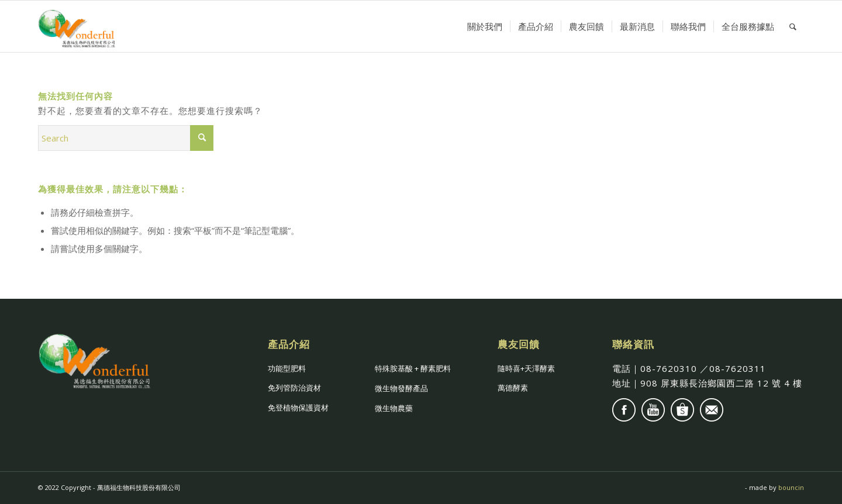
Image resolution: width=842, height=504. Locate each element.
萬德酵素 (513, 388)
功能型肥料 (287, 368)
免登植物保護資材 (298, 408)
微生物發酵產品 (401, 388)
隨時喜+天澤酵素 (526, 368)
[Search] (793, 26)
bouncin (791, 487)
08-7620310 (669, 368)
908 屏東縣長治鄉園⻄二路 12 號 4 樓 (721, 383)
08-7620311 (738, 368)
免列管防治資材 (294, 388)
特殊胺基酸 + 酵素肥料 (413, 368)
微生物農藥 (394, 408)
